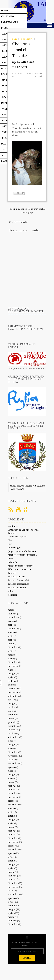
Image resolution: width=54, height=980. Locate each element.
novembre (13, 666)
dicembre (13, 617)
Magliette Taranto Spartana (22, 555)
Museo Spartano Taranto (21, 566)
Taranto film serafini (18, 580)
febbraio (12, 614)
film (10, 540)
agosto (11, 621)
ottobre (12, 707)
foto (15, 39)
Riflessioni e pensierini (20, 569)
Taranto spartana (17, 588)
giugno (11, 715)
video (11, 591)
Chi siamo (7, 16)
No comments (27, 39)
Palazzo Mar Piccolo (10, 25)
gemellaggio (14, 547)
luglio (11, 636)
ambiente (13, 526)
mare (11, 558)
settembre (13, 696)
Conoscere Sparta (17, 537)
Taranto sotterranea (18, 584)
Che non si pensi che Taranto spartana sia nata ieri (23, 55)
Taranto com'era (16, 577)
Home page (27, 212)
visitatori (12, 595)
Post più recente (18, 209)
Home (5, 10)
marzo (11, 610)
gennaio (12, 685)
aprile (11, 625)
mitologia (13, 562)
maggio (12, 655)
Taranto (12, 573)
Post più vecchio (37, 209)
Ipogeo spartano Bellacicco (22, 551)
